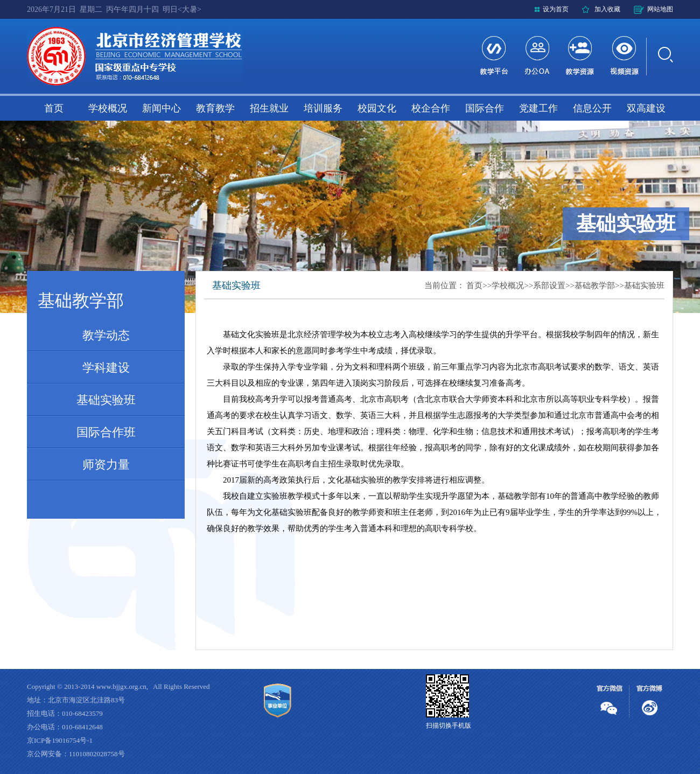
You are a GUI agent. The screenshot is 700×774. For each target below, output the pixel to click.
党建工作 (538, 108)
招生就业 (269, 108)
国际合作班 (106, 432)
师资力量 (106, 465)
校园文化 (377, 108)
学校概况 (108, 108)
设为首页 (556, 9)
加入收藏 (607, 9)
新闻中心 (162, 108)
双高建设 (646, 108)
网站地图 (660, 9)
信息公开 (592, 108)
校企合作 (431, 108)
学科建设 (106, 368)
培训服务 (323, 108)
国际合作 (485, 108)
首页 (54, 108)
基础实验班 (106, 400)
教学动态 (106, 335)
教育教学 (215, 108)
